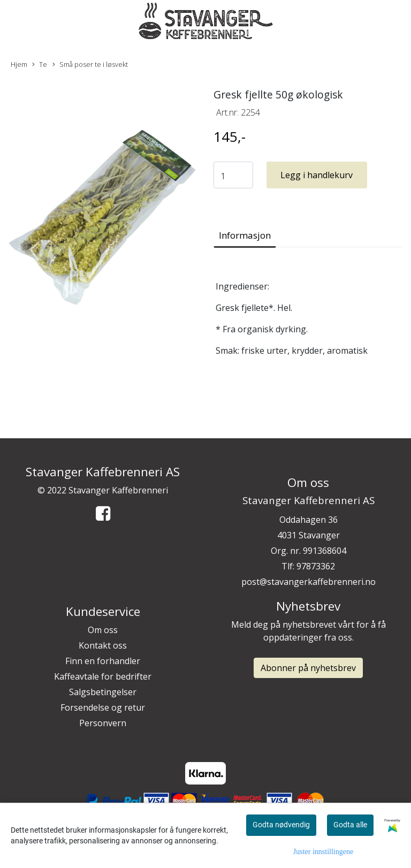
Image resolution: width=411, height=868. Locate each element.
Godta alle (350, 825)
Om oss (103, 630)
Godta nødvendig (281, 825)
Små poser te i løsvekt (90, 64)
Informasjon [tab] (245, 235)
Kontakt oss (103, 645)
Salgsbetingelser (103, 692)
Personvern (103, 723)
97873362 (316, 566)
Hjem (19, 64)
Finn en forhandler (103, 661)
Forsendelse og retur (103, 707)
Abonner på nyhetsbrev (308, 668)
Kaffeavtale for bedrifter (103, 676)
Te (40, 64)
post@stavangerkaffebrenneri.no (309, 582)
